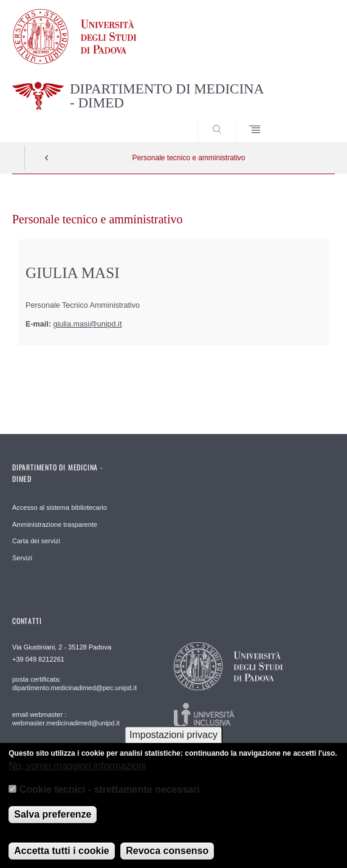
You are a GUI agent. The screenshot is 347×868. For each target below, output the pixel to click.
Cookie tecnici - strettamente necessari (110, 796)
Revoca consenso (167, 857)
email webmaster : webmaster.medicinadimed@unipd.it (66, 719)
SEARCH (309, 119)
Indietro (47, 158)
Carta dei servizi (36, 541)
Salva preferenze (53, 821)
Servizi (22, 558)
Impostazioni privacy (173, 741)
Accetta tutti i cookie (61, 857)
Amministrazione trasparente (55, 524)
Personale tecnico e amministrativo (188, 158)
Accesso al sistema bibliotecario (60, 507)
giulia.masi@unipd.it (88, 324)
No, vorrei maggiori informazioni (77, 772)
